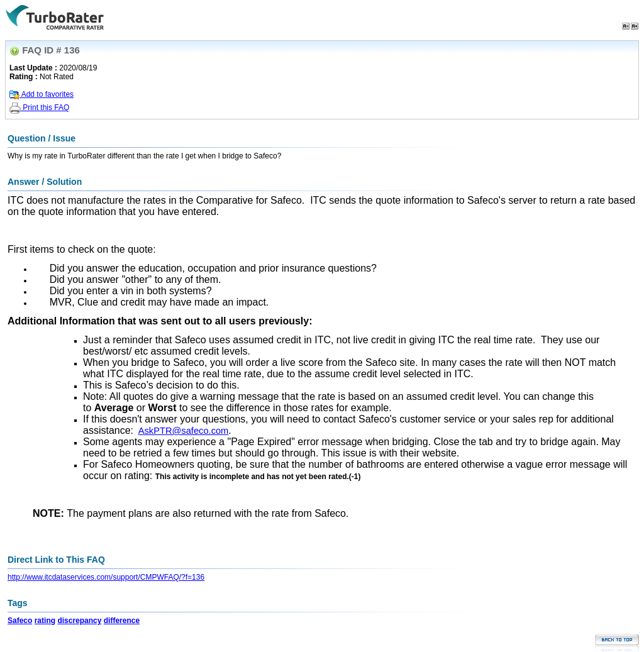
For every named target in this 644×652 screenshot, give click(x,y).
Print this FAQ (39, 108)
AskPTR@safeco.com (184, 431)
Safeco (20, 621)
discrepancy (79, 621)
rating (45, 621)
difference (122, 621)
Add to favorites (42, 94)
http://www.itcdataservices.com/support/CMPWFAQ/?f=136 (106, 577)
